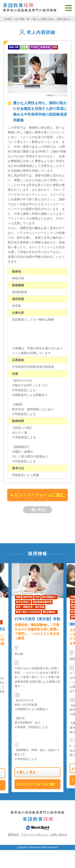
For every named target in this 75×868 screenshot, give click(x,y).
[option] (37, 678)
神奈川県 (14, 47)
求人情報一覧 (22, 19)
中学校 (34, 47)
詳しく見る (28, 772)
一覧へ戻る (36, 510)
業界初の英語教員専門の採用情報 (30, 8)
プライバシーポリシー (35, 835)
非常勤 (25, 47)
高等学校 (45, 47)
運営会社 (14, 835)
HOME (8, 19)
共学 (55, 47)
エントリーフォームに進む (39, 495)
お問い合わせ (59, 835)
